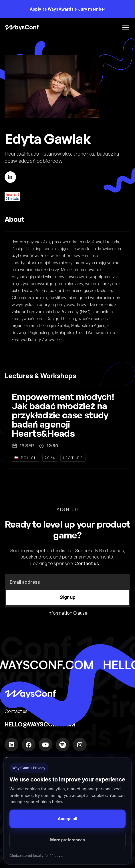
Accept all (67, 819)
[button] (125, 28)
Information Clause (67, 613)
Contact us (87, 563)
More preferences (67, 840)
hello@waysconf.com (40, 724)
